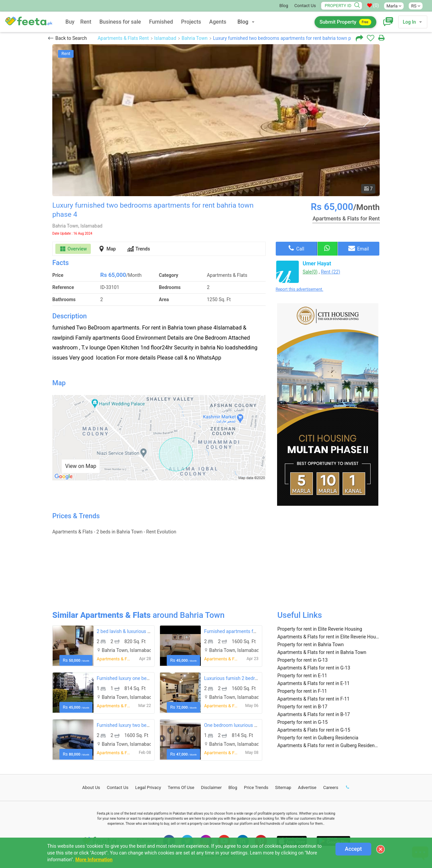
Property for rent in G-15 (303, 722)
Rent (86, 22)
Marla (394, 6)
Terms (181, 787)
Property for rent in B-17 (302, 707)
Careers (331, 787)
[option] (216, 120)
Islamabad (165, 38)
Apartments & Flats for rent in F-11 (314, 699)
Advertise (307, 787)
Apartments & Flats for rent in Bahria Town (322, 652)
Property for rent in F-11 (302, 691)
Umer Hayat (317, 264)
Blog (284, 6)
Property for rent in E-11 (302, 676)
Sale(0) (310, 272)
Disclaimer (211, 787)
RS (416, 6)
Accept (353, 849)
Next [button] (367, 120)
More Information (94, 860)
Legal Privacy (148, 787)
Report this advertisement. (300, 289)
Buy (70, 22)
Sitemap (283, 787)
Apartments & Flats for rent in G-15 (314, 730)
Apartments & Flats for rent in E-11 (314, 683)
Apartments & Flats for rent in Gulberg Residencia (329, 745)
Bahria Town (195, 38)
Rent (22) (331, 272)
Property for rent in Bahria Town (311, 645)
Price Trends (256, 787)
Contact (118, 787)
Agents (218, 22)
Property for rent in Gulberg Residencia (318, 738)
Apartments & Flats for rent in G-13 (314, 668)
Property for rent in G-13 (303, 660)
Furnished (161, 22)
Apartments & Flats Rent (123, 38)
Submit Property (345, 22)
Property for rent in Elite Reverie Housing (320, 629)
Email (359, 248)
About (91, 787)
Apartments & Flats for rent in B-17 (314, 714)
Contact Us (305, 6)
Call (296, 248)
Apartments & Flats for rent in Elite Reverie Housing (329, 637)
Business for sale (120, 22)
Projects (191, 22)
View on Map (81, 466)
